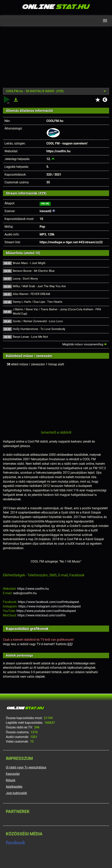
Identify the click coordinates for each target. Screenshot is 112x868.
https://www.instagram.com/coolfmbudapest (50, 606)
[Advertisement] (56, 60)
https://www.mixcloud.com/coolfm (42, 615)
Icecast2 (46, 211)
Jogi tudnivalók (16, 793)
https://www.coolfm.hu (33, 589)
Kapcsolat (13, 774)
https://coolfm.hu (58, 151)
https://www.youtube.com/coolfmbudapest (46, 611)
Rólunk (11, 780)
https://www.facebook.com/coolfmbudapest (48, 602)
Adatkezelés (14, 787)
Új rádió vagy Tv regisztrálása (26, 767)
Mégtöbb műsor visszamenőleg (85, 344)
